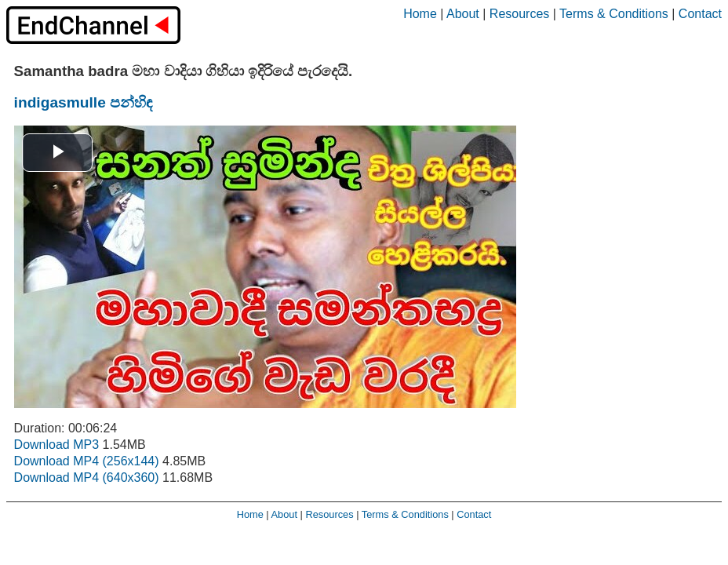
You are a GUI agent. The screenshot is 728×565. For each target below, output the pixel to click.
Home (420, 14)
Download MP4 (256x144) (87, 461)
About (463, 14)
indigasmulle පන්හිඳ (84, 102)
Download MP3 (57, 445)
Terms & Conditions (614, 14)
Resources (519, 14)
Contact (700, 14)
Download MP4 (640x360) (87, 478)
